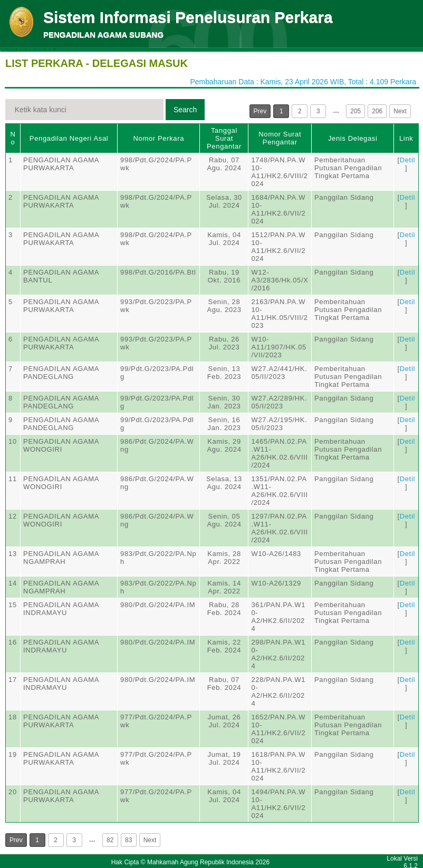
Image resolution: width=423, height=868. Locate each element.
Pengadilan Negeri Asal (69, 138)
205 (355, 111)
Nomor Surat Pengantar (280, 138)
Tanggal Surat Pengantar (224, 138)
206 (377, 111)
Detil (407, 160)
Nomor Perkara (158, 138)
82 (110, 840)
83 (128, 840)
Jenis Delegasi (353, 138)
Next (400, 111)
